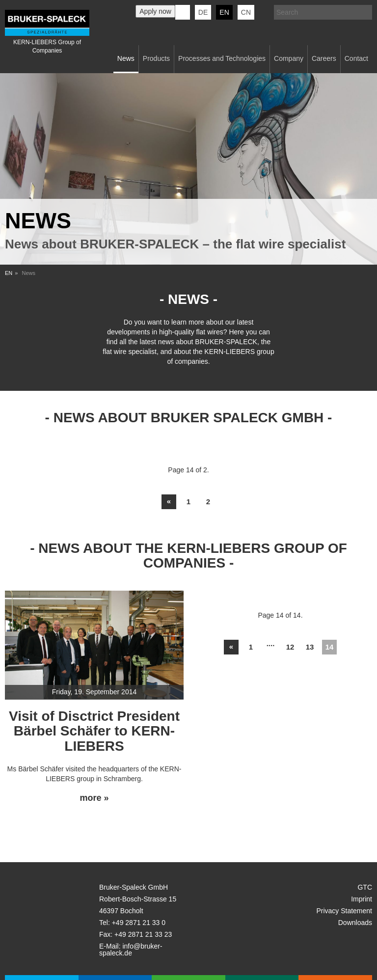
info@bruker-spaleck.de (131, 950)
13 (310, 647)
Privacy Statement (344, 911)
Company (289, 58)
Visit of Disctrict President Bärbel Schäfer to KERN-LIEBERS (94, 731)
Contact (356, 58)
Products (156, 58)
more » (94, 798)
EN (9, 273)
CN (246, 12)
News (126, 58)
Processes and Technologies (222, 58)
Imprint (362, 899)
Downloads (355, 923)
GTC (365, 887)
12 (290, 647)
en (224, 12)
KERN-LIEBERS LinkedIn (183, 12)
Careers (324, 58)
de (203, 12)
